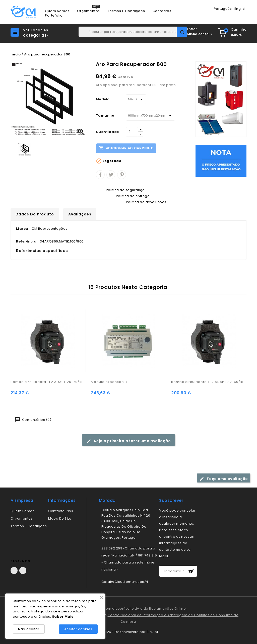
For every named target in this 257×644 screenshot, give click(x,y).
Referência (26, 241)
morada (107, 500)
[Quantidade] (132, 132)
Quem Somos (57, 11)
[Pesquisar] (133, 32)
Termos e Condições (126, 11)
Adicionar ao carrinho (126, 148)
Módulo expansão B (109, 382)
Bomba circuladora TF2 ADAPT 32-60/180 (208, 382)
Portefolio (54, 16)
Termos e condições (29, 526)
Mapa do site (60, 518)
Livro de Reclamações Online (160, 609)
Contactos (162, 11)
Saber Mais (63, 617)
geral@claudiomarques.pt (125, 582)
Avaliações (80, 214)
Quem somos (22, 511)
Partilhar (100, 175)
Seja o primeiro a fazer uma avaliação (129, 441)
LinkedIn (23, 571)
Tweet (111, 175)
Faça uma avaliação (224, 479)
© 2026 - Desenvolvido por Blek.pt (129, 632)
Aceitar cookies (78, 629)
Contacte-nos (61, 511)
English (241, 9)
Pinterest (122, 175)
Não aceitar (29, 629)
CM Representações (50, 229)
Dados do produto (35, 214)
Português (223, 9)
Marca (22, 229)
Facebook (14, 571)
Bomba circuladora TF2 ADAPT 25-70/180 (48, 382)
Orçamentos (88, 11)
